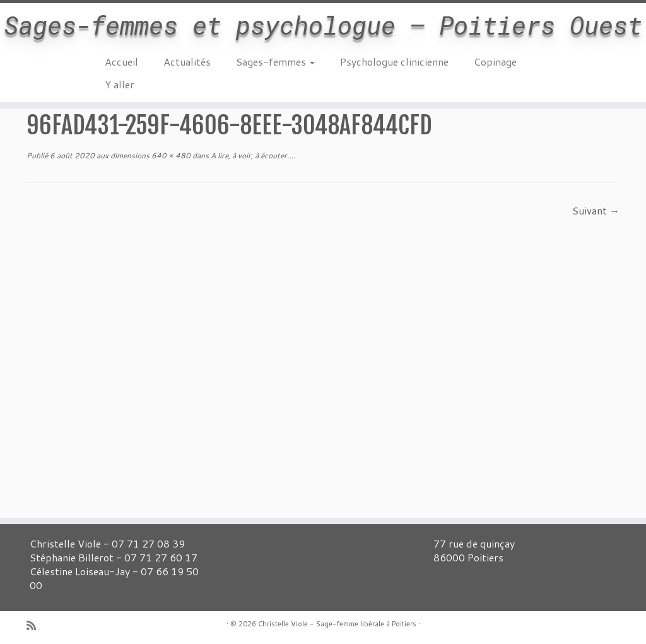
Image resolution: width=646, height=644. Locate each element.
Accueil (121, 61)
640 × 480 (170, 155)
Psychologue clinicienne (394, 61)
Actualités (187, 61)
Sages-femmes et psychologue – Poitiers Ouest (323, 25)
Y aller (120, 84)
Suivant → (596, 210)
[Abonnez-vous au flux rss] (35, 625)
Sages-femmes (275, 61)
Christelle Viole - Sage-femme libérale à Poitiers (337, 624)
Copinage (495, 61)
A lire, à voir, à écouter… (251, 155)
